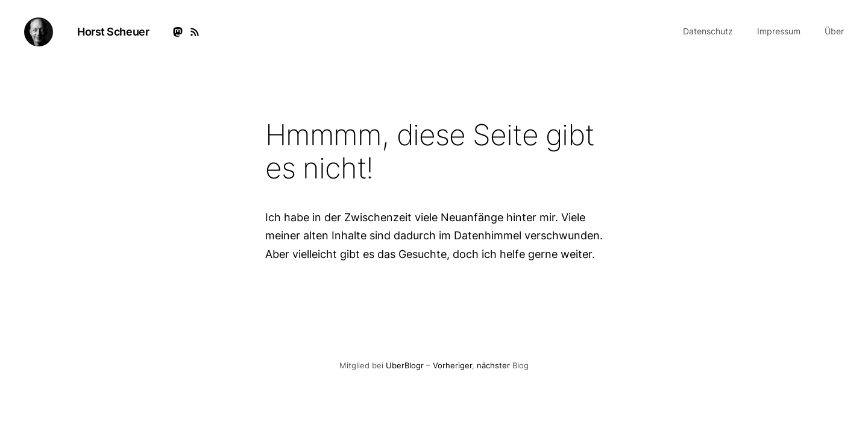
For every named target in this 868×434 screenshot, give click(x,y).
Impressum (779, 31)
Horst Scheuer (113, 32)
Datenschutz (708, 31)
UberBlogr (405, 366)
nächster (493, 366)
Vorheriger (452, 366)
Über (834, 31)
